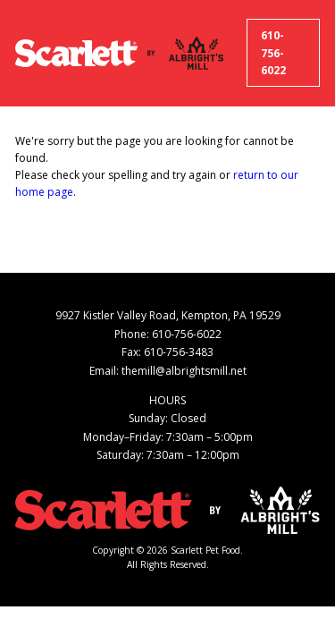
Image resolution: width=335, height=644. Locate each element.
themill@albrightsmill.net (184, 371)
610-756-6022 (273, 53)
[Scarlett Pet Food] (76, 53)
